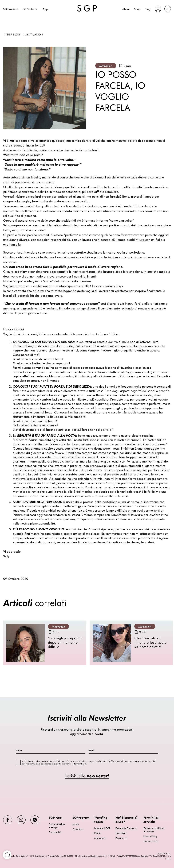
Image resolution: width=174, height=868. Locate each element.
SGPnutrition (31, 9)
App (45, 9)
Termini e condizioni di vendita (154, 830)
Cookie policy (151, 841)
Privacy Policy (150, 836)
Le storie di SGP (102, 828)
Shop (137, 9)
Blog (148, 9)
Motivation (34, 34)
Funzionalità (55, 832)
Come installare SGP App (57, 826)
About (126, 9)
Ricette (98, 833)
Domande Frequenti (126, 828)
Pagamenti (121, 838)
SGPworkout (11, 9)
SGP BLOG (13, 34)
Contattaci (121, 833)
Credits (168, 859)
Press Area (78, 829)
